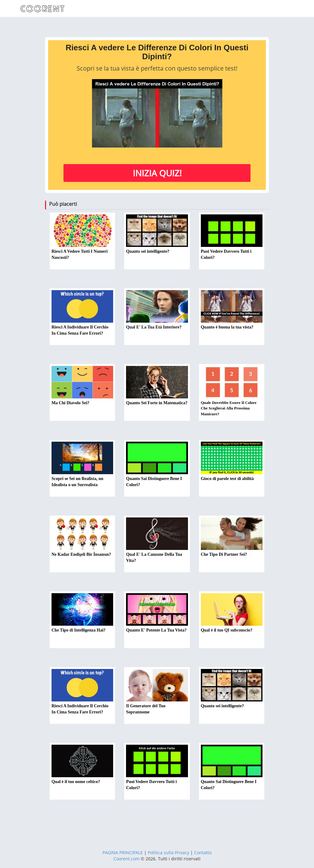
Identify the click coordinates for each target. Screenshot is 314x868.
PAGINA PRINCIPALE (123, 853)
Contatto (203, 853)
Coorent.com (126, 859)
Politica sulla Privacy (168, 853)
